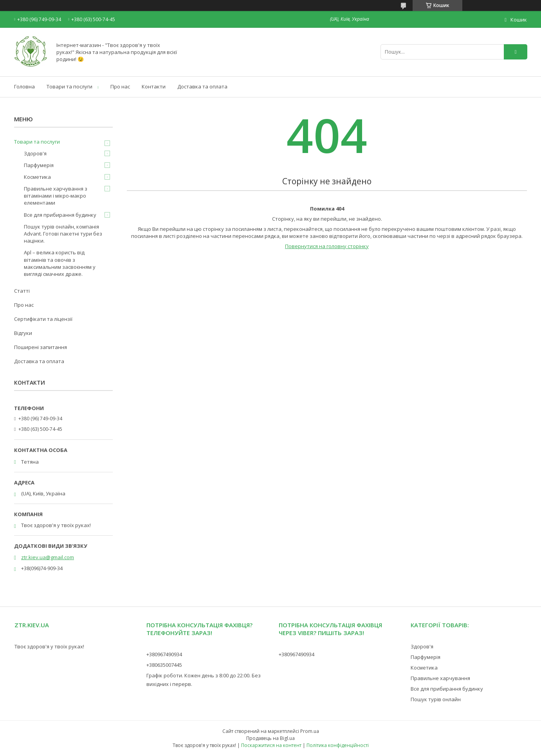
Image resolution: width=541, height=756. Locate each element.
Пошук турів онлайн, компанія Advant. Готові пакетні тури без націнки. (63, 234)
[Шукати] (516, 52)
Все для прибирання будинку (60, 215)
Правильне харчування (440, 678)
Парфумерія (39, 165)
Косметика (37, 177)
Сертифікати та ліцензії (43, 319)
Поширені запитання (41, 347)
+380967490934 (164, 654)
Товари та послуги (69, 86)
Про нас (120, 86)
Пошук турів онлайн (436, 699)
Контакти (154, 86)
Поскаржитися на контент (271, 745)
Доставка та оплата (202, 86)
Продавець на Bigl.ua (270, 738)
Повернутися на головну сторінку (327, 246)
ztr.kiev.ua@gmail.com (48, 557)
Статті (22, 291)
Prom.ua (310, 731)
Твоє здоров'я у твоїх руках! (49, 646)
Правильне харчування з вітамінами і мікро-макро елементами (56, 196)
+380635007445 (164, 665)
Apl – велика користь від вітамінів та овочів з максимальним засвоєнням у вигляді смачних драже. (60, 263)
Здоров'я (35, 153)
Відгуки (23, 333)
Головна (24, 86)
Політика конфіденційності (338, 745)
